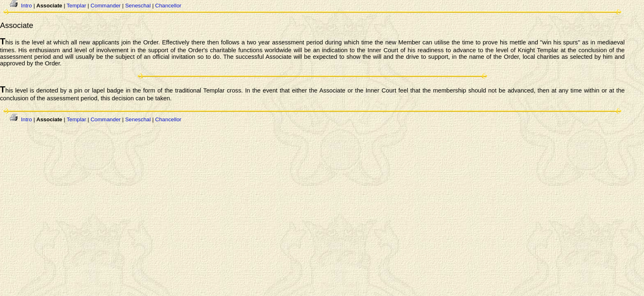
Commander (105, 6)
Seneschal (138, 6)
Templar (76, 6)
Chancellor (168, 6)
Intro (26, 6)
